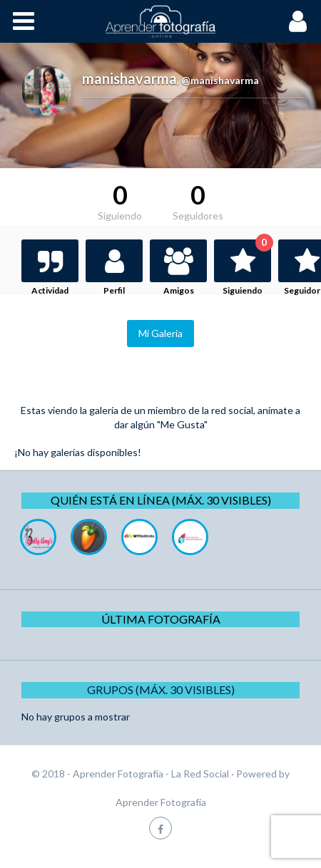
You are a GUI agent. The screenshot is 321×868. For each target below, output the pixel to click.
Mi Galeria (160, 333)
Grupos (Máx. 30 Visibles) (161, 689)
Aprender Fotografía (161, 802)
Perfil (114, 290)
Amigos (179, 290)
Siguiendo (247, 268)
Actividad (50, 290)
